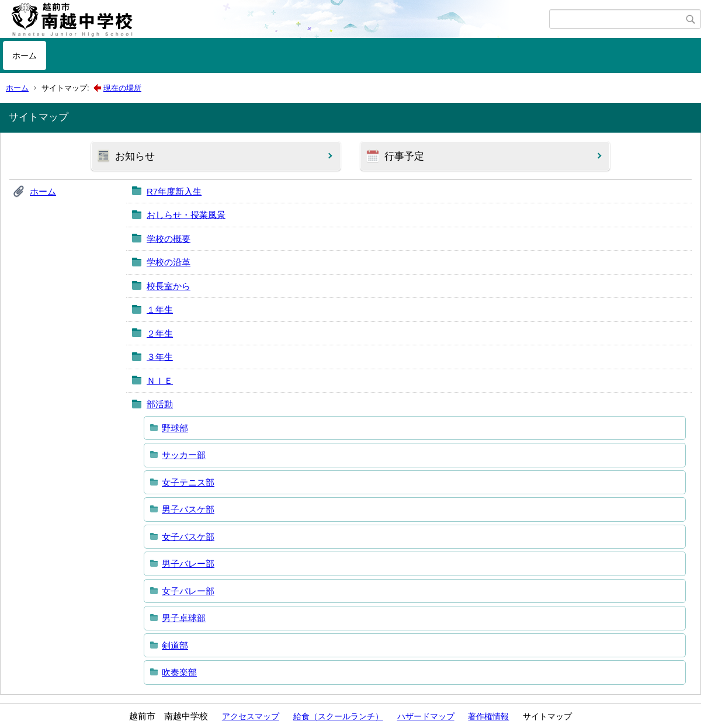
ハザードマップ (426, 716)
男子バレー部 (188, 564)
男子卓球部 (184, 618)
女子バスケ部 (188, 537)
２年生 (160, 333)
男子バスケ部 (188, 509)
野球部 (175, 428)
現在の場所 (122, 88)
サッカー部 (184, 455)
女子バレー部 (188, 591)
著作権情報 (488, 716)
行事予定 (404, 156)
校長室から (169, 286)
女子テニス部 (188, 482)
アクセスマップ (251, 716)
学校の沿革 (169, 262)
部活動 (160, 404)
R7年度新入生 (174, 191)
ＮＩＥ (160, 381)
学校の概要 (169, 239)
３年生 (160, 357)
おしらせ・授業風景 (186, 215)
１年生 (160, 309)
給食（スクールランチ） (338, 716)
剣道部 (175, 645)
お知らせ (135, 156)
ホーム (25, 56)
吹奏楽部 (179, 672)
